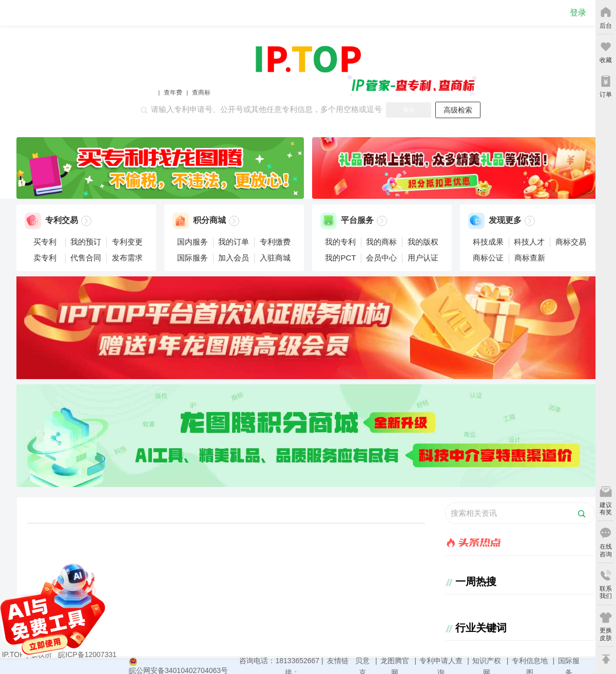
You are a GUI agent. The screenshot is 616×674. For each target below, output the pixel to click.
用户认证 (423, 258)
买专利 (45, 242)
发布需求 (127, 258)
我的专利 (340, 242)
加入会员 (234, 258)
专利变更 (127, 242)
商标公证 (488, 258)
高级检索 (458, 110)
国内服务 (192, 242)
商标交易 (571, 242)
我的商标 (381, 242)
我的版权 (423, 242)
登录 (578, 13)
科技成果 (488, 242)
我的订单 (234, 242)
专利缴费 (275, 242)
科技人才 (529, 242)
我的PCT (340, 258)
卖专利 (45, 258)
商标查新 (530, 258)
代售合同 (86, 258)
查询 (409, 110)
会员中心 (381, 258)
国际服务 (192, 258)
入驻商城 (275, 258)
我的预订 (86, 242)
